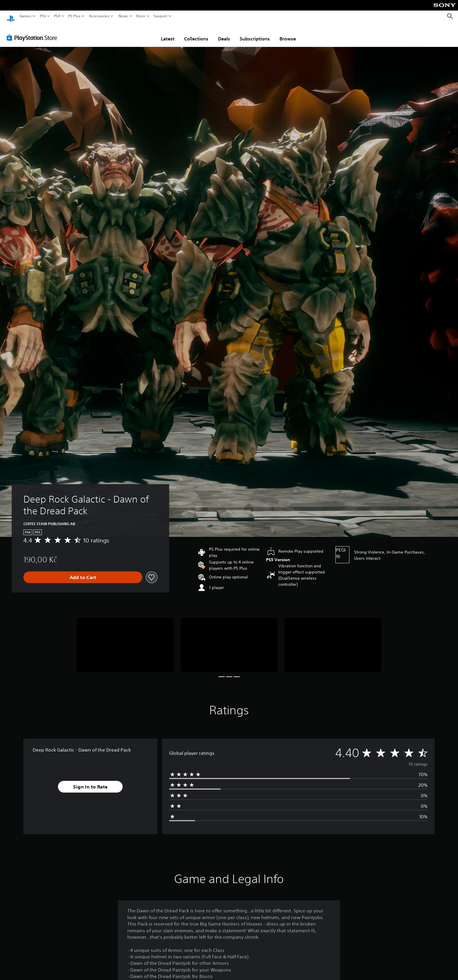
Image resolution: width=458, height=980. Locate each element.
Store (141, 16)
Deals (224, 33)
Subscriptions (255, 33)
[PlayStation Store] (34, 32)
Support (161, 16)
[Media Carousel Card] (125, 639)
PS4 (57, 16)
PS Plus (74, 16)
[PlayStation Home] (11, 16)
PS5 (43, 16)
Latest (168, 33)
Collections (196, 33)
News (123, 16)
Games (25, 16)
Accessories (99, 16)
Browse (288, 33)
